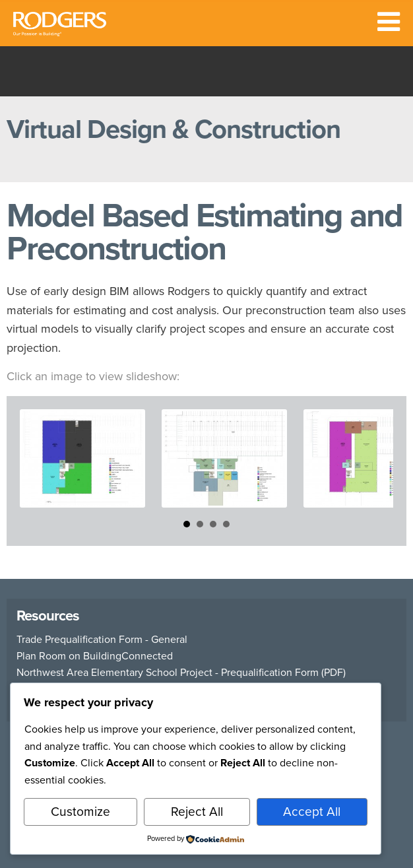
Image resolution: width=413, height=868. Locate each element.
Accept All (312, 812)
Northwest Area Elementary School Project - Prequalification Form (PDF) (181, 673)
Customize (80, 812)
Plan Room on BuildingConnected (95, 656)
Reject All (197, 812)
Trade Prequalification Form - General (102, 640)
